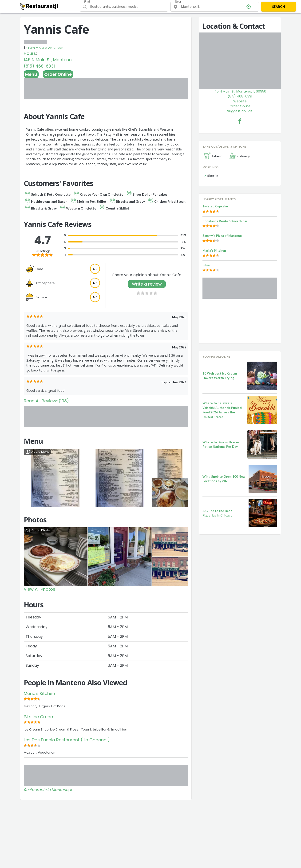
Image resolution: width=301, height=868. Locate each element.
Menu (31, 74)
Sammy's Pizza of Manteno (222, 236)
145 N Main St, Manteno (48, 60)
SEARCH (279, 7)
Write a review (147, 284)
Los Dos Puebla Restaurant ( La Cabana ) (67, 740)
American (56, 48)
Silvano (208, 265)
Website (240, 101)
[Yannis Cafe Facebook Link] (240, 121)
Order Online (58, 74)
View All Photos (40, 589)
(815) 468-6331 (39, 66)
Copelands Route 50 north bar (225, 221)
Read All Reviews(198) (46, 401)
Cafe (43, 48)
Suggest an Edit (240, 111)
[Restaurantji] (39, 6)
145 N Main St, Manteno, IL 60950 (240, 91)
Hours (30, 53)
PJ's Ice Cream (39, 717)
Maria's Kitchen (39, 693)
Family (33, 48)
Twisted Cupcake (215, 206)
